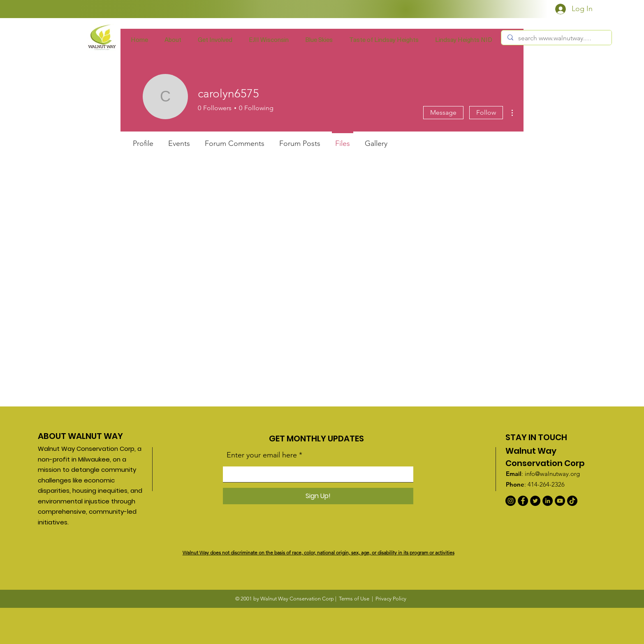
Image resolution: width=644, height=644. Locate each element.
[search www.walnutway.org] (556, 38)
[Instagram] (511, 501)
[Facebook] (523, 501)
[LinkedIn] (548, 501)
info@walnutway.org (552, 474)
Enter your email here (262, 455)
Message (443, 112)
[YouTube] (560, 501)
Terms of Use (354, 599)
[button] (215, 39)
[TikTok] (572, 501)
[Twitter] (535, 501)
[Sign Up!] (318, 496)
